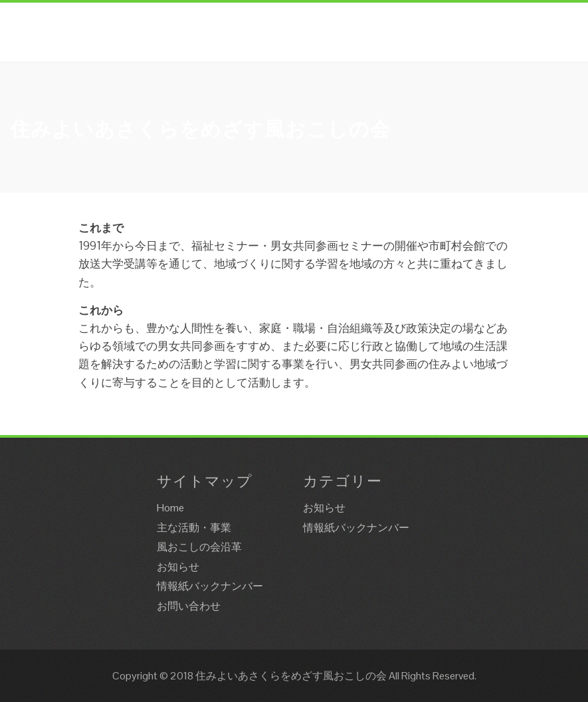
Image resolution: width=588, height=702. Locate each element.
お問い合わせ (189, 606)
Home (170, 508)
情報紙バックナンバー (210, 586)
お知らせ (178, 567)
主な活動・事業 (194, 528)
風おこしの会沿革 (199, 547)
